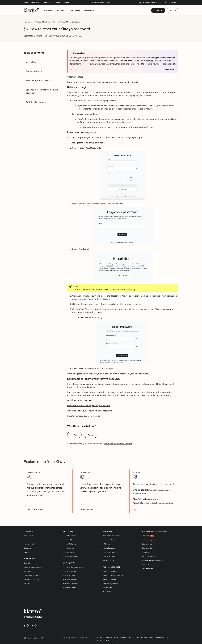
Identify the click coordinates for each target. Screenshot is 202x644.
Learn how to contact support (118, 444)
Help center (35, 2)
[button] (123, 176)
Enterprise (47, 2)
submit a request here (136, 127)
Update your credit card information (84, 416)
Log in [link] (135, 509)
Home (26, 2)
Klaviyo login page (96, 143)
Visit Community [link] (35, 509)
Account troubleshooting (70, 22)
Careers (66, 2)
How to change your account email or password (89, 411)
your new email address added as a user (113, 122)
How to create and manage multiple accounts (89, 406)
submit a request (161, 392)
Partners (57, 2)
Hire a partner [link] (86, 509)
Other (55, 22)
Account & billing (43, 22)
